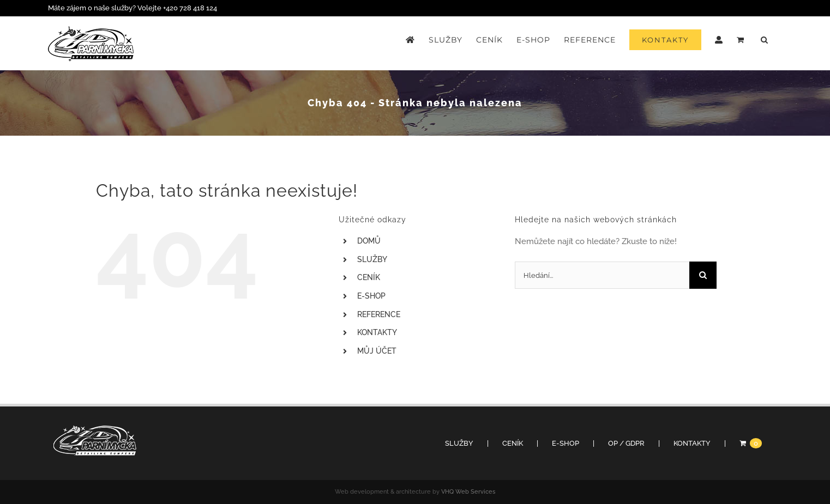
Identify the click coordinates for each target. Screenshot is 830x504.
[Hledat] (703, 275)
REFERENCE (379, 314)
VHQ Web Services (468, 492)
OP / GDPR (626, 443)
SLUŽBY (372, 259)
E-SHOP (371, 296)
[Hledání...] (602, 275)
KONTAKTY (377, 332)
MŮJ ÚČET (377, 351)
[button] (765, 40)
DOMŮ (369, 241)
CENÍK (369, 277)
